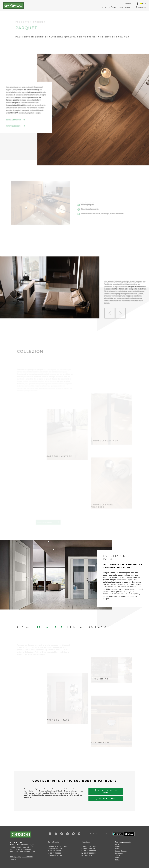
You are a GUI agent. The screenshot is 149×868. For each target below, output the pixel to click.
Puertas (104, 7)
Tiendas (128, 7)
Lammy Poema (121, 851)
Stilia (117, 857)
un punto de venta (106, 791)
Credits (13, 859)
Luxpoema (119, 853)
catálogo (106, 799)
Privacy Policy (16, 857)
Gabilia (118, 846)
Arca (117, 844)
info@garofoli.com (55, 855)
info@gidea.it (87, 855)
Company (128, 4)
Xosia (117, 860)
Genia (117, 849)
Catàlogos (113, 7)
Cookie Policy (28, 857)
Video (121, 7)
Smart (118, 855)
